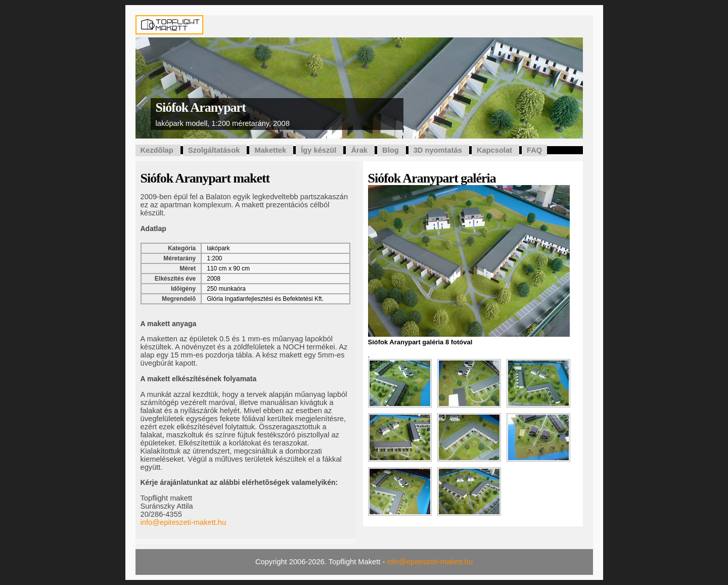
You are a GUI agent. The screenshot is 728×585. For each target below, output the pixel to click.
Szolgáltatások (214, 150)
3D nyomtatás (438, 150)
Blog (391, 150)
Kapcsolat (494, 150)
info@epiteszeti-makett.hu (184, 522)
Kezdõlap (157, 150)
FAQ (534, 150)
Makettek (270, 150)
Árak (359, 150)
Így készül (318, 150)
